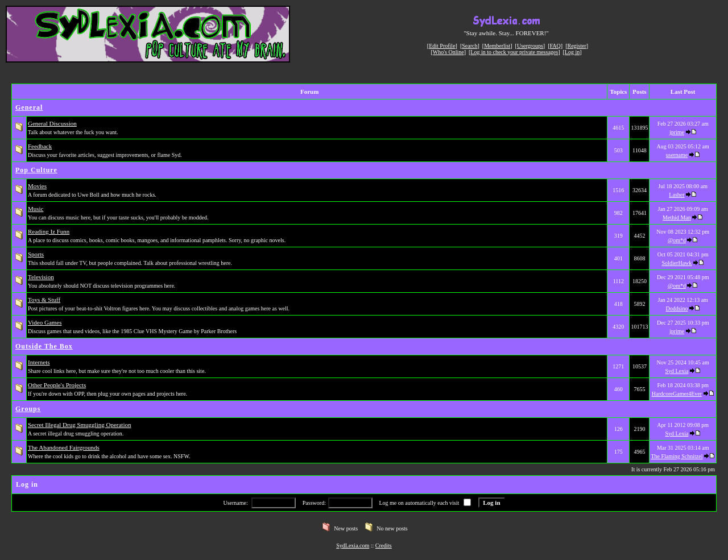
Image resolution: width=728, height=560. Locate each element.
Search (470, 46)
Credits (384, 546)
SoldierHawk (677, 263)
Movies (37, 186)
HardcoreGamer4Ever (677, 394)
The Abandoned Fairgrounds (64, 447)
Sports (36, 254)
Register (576, 46)
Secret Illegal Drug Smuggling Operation (79, 425)
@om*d (677, 240)
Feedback (40, 146)
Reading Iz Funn (49, 231)
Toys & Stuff (44, 300)
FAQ (555, 46)
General (29, 107)
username (677, 155)
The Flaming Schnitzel (677, 456)
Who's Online (448, 52)
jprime (677, 132)
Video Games (45, 322)
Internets (39, 362)
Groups (28, 409)
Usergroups (530, 46)
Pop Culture (36, 170)
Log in (572, 52)
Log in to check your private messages (514, 52)
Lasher (677, 195)
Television (41, 277)
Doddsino (677, 308)
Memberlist (497, 46)
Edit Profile (442, 46)
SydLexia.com (353, 546)
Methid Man (677, 217)
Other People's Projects (57, 385)
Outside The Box (44, 346)
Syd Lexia (677, 371)
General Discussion (52, 123)
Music (36, 209)
